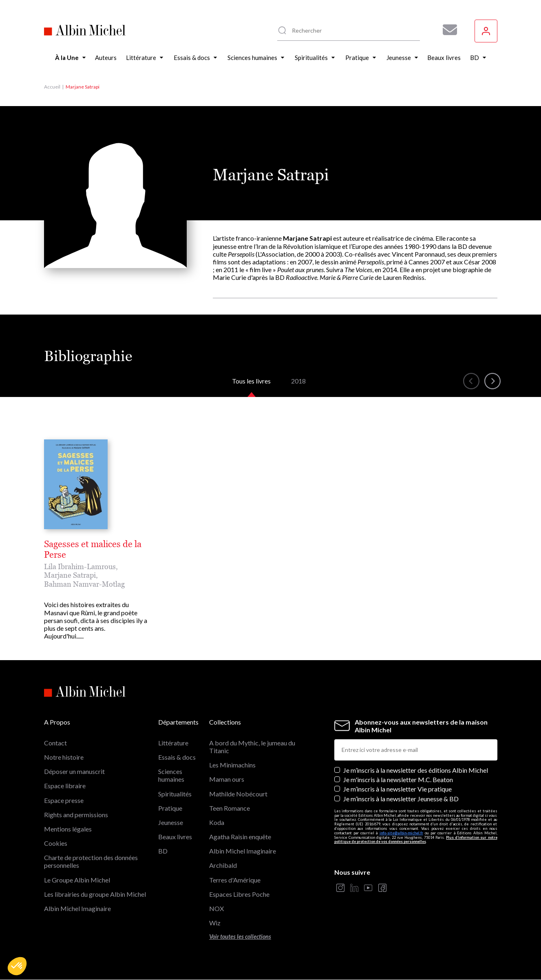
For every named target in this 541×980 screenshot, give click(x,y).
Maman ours (227, 779)
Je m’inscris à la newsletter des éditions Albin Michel (416, 770)
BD (163, 851)
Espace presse (64, 800)
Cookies (56, 843)
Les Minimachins (232, 765)
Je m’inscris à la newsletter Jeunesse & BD (401, 799)
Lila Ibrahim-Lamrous (80, 566)
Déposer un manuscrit (74, 771)
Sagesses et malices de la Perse (93, 550)
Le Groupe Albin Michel (77, 880)
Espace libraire (65, 786)
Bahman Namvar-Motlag (84, 584)
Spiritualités (175, 794)
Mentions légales (68, 829)
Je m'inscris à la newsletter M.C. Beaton (398, 779)
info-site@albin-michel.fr (401, 833)
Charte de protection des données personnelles (91, 861)
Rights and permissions (76, 815)
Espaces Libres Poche (239, 894)
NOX (216, 908)
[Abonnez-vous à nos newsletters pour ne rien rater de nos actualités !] (447, 30)
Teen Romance (230, 808)
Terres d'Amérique (235, 880)
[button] (17, 966)
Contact (55, 743)
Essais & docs (177, 757)
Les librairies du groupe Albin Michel (95, 894)
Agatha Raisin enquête (240, 837)
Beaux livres (175, 837)
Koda (217, 822)
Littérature (173, 743)
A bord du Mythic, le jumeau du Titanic (252, 747)
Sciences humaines (171, 775)
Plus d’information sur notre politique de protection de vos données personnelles (416, 840)
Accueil (52, 87)
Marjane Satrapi (70, 575)
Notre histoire (64, 757)
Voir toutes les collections (240, 937)
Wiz (215, 923)
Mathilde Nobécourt (238, 794)
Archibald (223, 865)
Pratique (170, 808)
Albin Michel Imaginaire (77, 908)
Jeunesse (171, 822)
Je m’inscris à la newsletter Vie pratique (397, 789)
